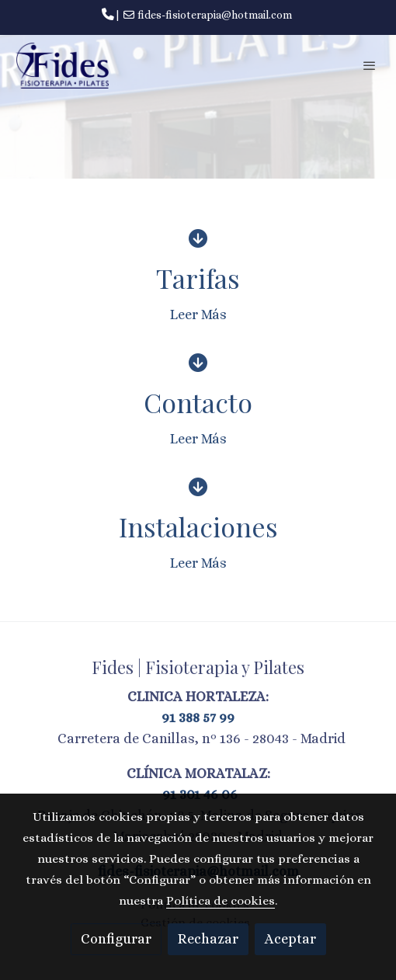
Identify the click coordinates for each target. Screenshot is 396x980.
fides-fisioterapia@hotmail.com (215, 15)
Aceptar (290, 939)
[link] (62, 66)
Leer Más (198, 315)
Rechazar (208, 939)
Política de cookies (221, 901)
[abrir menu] (370, 65)
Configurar (116, 939)
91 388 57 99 (198, 718)
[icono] (198, 238)
